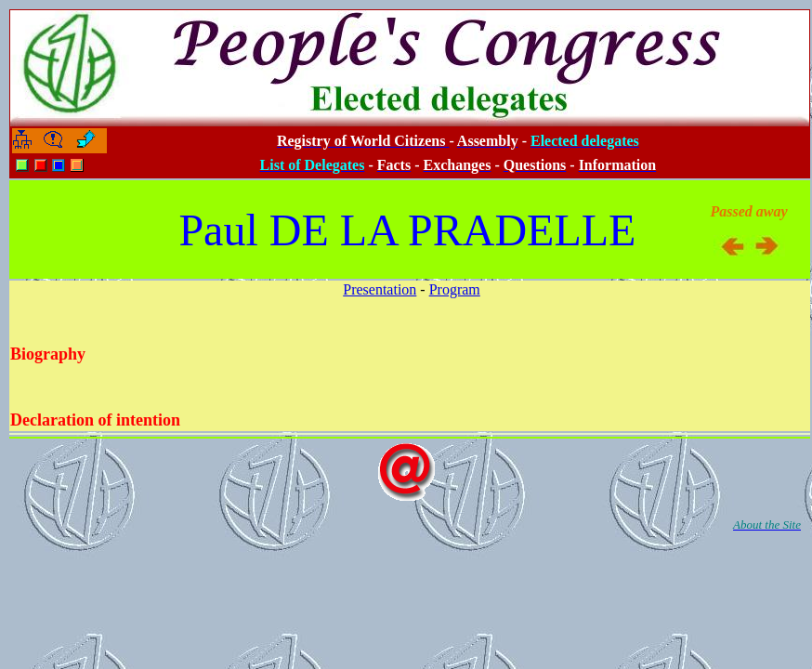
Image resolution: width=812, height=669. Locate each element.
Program (455, 289)
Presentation (380, 289)
